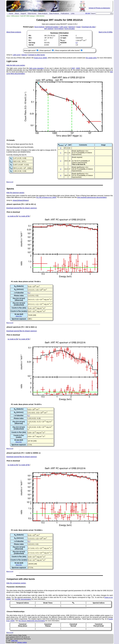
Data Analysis (43, 13)
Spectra (24, 55)
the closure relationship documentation (32, 621)
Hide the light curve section (16, 65)
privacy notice (22, 642)
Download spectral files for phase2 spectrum (22, 331)
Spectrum (72, 27)
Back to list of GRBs (106, 32)
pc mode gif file (24, 216)
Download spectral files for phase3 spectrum (22, 457)
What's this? (19, 316)
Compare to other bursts (36, 55)
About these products (14, 32)
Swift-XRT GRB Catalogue (28, 16)
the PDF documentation (23, 599)
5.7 (77, 43)
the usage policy (91, 58)
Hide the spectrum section (15, 193)
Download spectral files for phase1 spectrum (22, 208)
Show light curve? (30, 50)
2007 (73, 68)
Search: (93, 13)
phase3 (26, 200)
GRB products (15, 16)
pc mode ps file (13, 216)
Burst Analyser (39, 27)
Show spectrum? (46, 50)
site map (88, 13)
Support (23, 13)
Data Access (32, 13)
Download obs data (88, 27)
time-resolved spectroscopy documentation (92, 197)
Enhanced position (52, 27)
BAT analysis (49, 29)
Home (11, 13)
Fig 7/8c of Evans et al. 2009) (46, 197)
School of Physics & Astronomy (99, 8)
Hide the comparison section (16, 583)
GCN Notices (59, 29)
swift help (14, 641)
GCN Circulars (70, 29)
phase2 (21, 200)
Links (73, 13)
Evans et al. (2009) (41, 58)
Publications (65, 13)
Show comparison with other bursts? (68, 50)
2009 (78, 68)
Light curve (63, 27)
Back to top (10, 182)
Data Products (54, 13)
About (17, 13)
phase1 (15, 200)
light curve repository (37, 68)
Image (79, 27)
